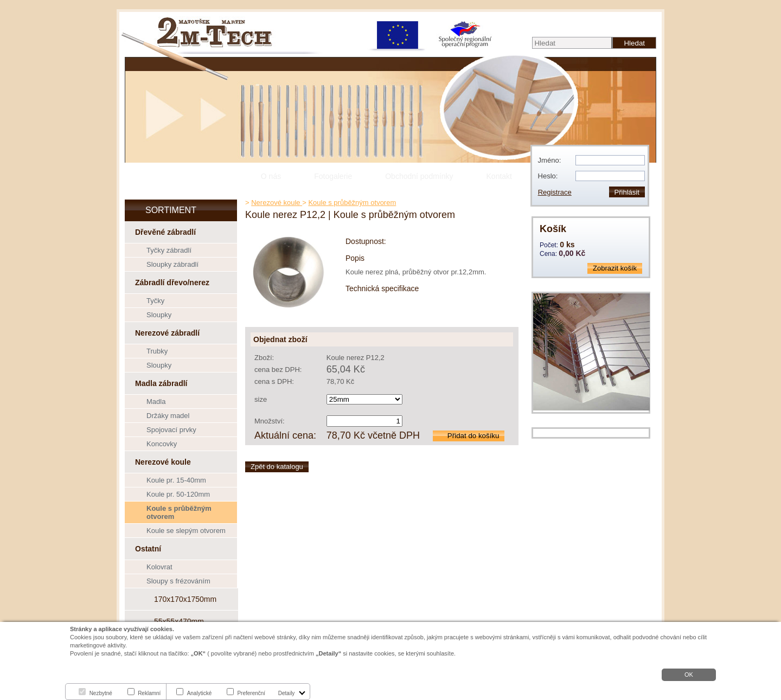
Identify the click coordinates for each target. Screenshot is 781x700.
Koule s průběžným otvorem (179, 512)
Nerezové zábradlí (167, 333)
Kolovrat (159, 567)
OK (689, 675)
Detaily (287, 693)
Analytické (200, 693)
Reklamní (149, 693)
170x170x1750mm (185, 599)
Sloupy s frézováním (178, 581)
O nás (271, 176)
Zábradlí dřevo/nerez (172, 282)
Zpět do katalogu (277, 467)
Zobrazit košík (615, 268)
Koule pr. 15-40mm (176, 480)
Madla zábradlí (161, 383)
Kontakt (499, 176)
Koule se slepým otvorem (186, 531)
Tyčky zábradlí (169, 250)
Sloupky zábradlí (172, 264)
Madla (156, 402)
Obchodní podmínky (419, 176)
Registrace (555, 192)
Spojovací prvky (171, 430)
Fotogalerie (333, 176)
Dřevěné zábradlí (165, 232)
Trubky (157, 351)
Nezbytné (101, 693)
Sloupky (159, 315)
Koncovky (162, 444)
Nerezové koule (163, 462)
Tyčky (155, 301)
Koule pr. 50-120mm (178, 494)
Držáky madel (168, 416)
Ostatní (148, 549)
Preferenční (251, 693)
